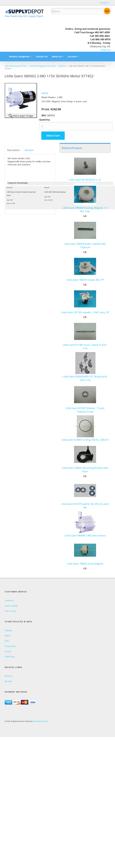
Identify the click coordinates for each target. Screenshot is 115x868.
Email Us (106, 50)
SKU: (44, 115)
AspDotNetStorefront (40, 721)
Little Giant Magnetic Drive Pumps (43, 66)
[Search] (72, 11)
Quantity (45, 120)
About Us (58, 56)
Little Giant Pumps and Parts (16, 66)
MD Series (62, 66)
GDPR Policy (10, 657)
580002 (45, 93)
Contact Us (42, 56)
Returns (8, 636)
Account (105, 3)
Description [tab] (13, 150)
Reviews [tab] (29, 150)
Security (8, 651)
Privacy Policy (10, 646)
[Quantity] (76, 126)
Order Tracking (11, 606)
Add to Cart (53, 136)
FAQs (7, 641)
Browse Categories (20, 56)
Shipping (8, 630)
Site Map (8, 681)
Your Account (10, 611)
